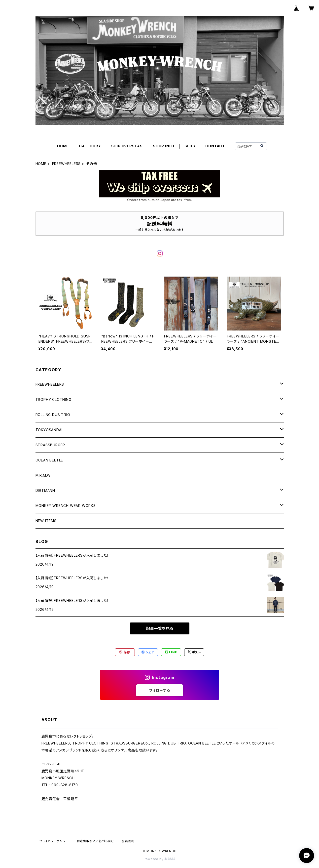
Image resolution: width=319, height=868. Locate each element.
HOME (63, 146)
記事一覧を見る (160, 628)
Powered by (160, 859)
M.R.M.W (43, 475)
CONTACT (215, 146)
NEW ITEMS (46, 521)
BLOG (190, 146)
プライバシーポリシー (54, 841)
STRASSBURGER (50, 445)
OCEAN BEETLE (49, 460)
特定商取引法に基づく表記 (95, 841)
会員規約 (128, 841)
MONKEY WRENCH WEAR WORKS (66, 506)
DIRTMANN (45, 490)
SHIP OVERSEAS (127, 146)
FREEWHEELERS (67, 164)
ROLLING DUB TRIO (53, 415)
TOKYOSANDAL (50, 430)
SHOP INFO (164, 146)
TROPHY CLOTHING (53, 399)
